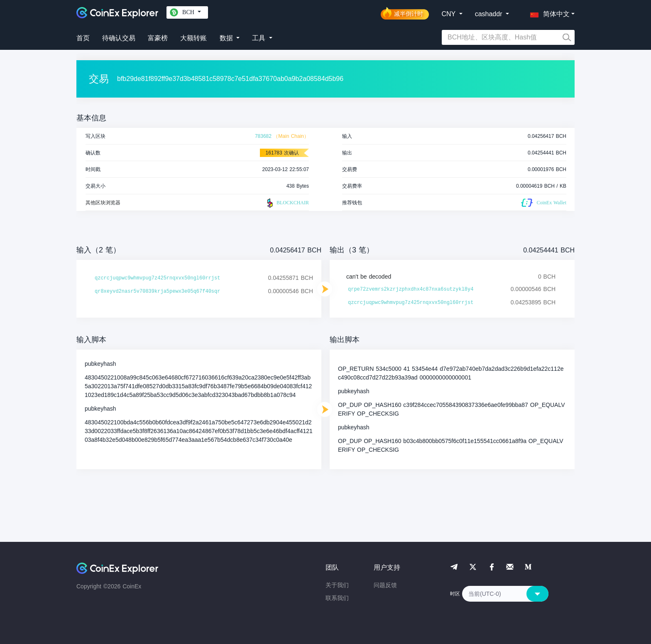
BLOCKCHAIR (287, 203)
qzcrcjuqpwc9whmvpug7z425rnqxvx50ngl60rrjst (157, 278)
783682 (263, 136)
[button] (548, 12)
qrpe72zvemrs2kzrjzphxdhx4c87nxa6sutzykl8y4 (411, 289)
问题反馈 (385, 585)
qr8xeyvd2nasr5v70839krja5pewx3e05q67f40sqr (157, 291)
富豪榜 (158, 38)
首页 (83, 38)
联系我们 (337, 598)
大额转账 (193, 38)
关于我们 (337, 585)
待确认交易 (119, 38)
